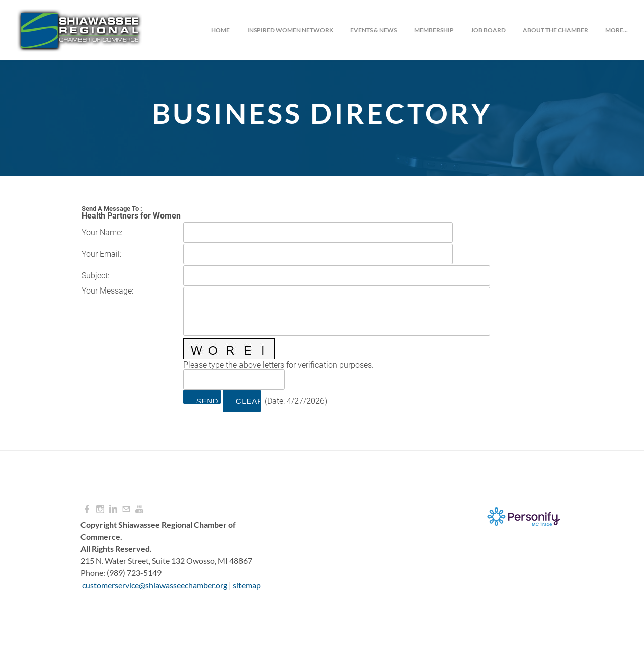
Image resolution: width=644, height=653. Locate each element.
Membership (434, 30)
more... (617, 30)
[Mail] (126, 509)
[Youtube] (139, 509)
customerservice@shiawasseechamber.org (155, 585)
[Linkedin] (113, 509)
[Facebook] (87, 509)
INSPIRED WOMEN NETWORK (290, 30)
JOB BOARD (488, 30)
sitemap (247, 585)
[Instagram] (100, 509)
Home (221, 30)
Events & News (374, 30)
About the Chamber (555, 30)
